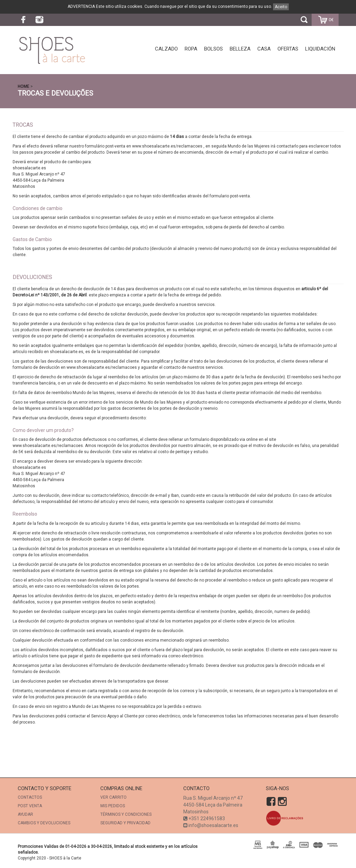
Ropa (191, 49)
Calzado (166, 49)
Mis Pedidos (113, 806)
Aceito (281, 7)
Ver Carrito (113, 797)
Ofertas (288, 49)
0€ (325, 20)
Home (24, 86)
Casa (264, 49)
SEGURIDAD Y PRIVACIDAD (125, 823)
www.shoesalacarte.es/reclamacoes (167, 146)
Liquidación (320, 49)
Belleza (240, 49)
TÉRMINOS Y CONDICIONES (126, 814)
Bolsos (213, 49)
